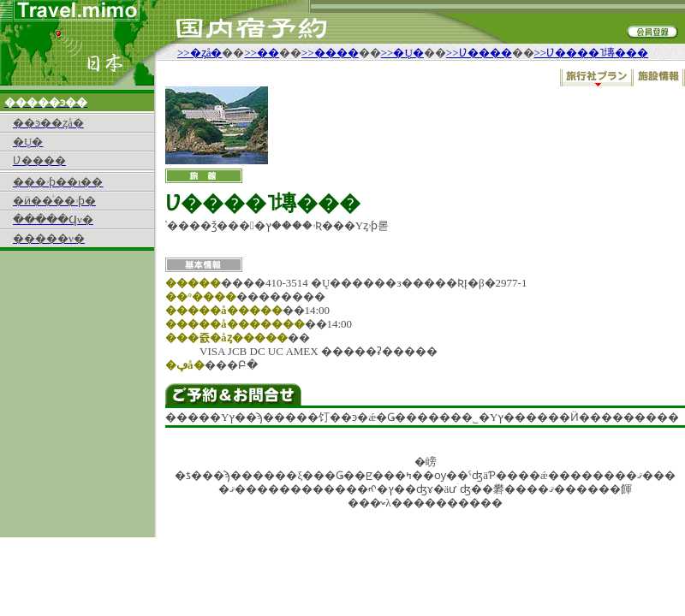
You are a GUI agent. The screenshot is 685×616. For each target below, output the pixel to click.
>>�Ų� (402, 53)
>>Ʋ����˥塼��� (592, 53)
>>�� (262, 53)
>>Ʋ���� (479, 53)
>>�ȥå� (200, 53)
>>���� (330, 53)
